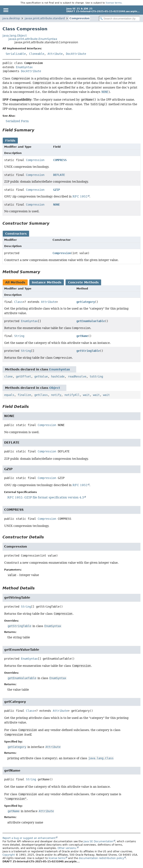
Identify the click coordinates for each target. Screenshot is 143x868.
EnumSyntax (24, 67)
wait (86, 395)
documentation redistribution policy (101, 858)
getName (82, 336)
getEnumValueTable (91, 321)
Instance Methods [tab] (47, 282)
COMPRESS (60, 160)
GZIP (57, 190)
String (19, 336)
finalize (24, 395)
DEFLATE (59, 175)
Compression (79, 18)
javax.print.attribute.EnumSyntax (33, 39)
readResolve (77, 376)
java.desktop (11, 18)
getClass (41, 395)
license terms (114, 3)
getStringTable (88, 351)
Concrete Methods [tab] (83, 282)
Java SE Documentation (98, 841)
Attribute (55, 54)
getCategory (86, 302)
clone (8, 376)
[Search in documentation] (119, 19)
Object (55, 388)
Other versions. (67, 848)
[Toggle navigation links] (6, 10)
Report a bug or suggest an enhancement (29, 838)
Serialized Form (17, 121)
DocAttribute (76, 54)
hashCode (58, 376)
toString (96, 376)
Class (18, 302)
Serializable (16, 54)
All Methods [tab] (15, 282)
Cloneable (37, 54)
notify (56, 395)
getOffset (23, 376)
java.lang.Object (15, 36)
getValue (41, 376)
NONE (57, 205)
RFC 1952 (80, 196)
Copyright (9, 855)
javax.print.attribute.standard (45, 18)
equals (9, 395)
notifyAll (72, 395)
